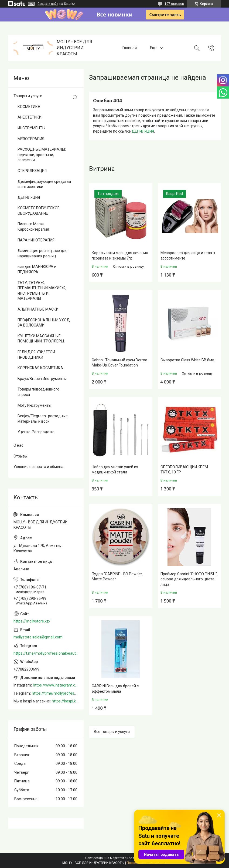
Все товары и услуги (112, 732)
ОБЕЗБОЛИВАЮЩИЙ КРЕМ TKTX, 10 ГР (184, 470)
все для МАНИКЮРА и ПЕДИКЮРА (37, 269)
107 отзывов (174, 4)
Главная (130, 48)
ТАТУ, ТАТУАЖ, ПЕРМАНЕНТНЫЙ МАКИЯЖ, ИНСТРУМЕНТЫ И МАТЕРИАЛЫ (42, 291)
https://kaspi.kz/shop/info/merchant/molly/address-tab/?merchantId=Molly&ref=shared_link (65, 701)
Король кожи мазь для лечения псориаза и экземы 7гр (120, 255)
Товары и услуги (28, 96)
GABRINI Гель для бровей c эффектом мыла (115, 689)
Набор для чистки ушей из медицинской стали (115, 470)
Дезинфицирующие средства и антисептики (44, 184)
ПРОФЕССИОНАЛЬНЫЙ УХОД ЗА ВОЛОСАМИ (44, 323)
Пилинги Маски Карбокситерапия (33, 227)
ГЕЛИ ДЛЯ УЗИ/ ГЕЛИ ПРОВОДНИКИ (36, 355)
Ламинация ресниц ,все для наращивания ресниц (42, 253)
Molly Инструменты (34, 405)
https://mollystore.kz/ (32, 621)
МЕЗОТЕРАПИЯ (31, 139)
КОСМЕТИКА (29, 107)
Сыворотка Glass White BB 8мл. (188, 360)
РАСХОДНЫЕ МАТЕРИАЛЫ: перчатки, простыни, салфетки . (42, 155)
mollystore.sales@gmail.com (38, 637)
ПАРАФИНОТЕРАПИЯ (36, 240)
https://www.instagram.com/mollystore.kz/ (56, 685)
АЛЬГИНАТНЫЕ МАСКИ (38, 309)
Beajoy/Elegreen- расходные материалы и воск (43, 419)
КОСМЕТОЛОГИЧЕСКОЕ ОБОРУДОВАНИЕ (39, 211)
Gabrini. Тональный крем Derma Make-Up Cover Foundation (119, 363)
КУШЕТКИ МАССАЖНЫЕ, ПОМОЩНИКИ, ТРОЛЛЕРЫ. (41, 339)
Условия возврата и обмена (38, 467)
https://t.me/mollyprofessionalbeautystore (46, 653)
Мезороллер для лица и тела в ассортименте (188, 255)
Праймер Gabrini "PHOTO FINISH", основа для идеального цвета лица (189, 579)
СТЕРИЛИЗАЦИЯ (32, 171)
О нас (18, 445)
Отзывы (20, 456)
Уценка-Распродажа (36, 432)
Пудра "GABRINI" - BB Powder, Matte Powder (117, 577)
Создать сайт (48, 4)
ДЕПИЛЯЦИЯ (143, 131)
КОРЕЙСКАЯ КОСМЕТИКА (40, 368)
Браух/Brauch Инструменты (42, 379)
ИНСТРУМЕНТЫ (31, 128)
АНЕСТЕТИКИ (30, 117)
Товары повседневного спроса (38, 392)
